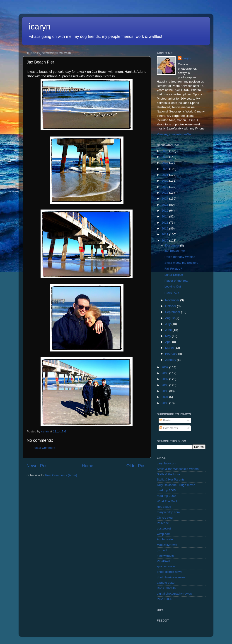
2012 (165, 228)
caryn (186, 58)
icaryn (40, 27)
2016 (165, 205)
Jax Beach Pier (175, 251)
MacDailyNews (167, 545)
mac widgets (165, 556)
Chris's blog (165, 518)
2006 (165, 385)
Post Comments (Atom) (61, 475)
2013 (165, 223)
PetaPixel (163, 561)
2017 (165, 199)
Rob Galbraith (166, 588)
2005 (165, 391)
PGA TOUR (165, 599)
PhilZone (163, 523)
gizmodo (163, 550)
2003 (165, 403)
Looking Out (173, 287)
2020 (165, 181)
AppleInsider (165, 539)
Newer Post (38, 466)
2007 (165, 379)
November (173, 300)
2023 (165, 163)
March (170, 348)
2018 (165, 193)
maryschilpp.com (168, 512)
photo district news (169, 572)
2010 (165, 240)
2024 (165, 157)
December (173, 245)
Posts (165, 420)
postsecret (164, 528)
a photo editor (166, 583)
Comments (169, 428)
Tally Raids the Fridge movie (176, 485)
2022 (165, 169)
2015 (165, 211)
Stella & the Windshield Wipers (178, 469)
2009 (165, 367)
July (168, 324)
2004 (165, 397)
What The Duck (167, 501)
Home (87, 466)
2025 (165, 151)
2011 (165, 234)
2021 (165, 175)
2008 (165, 373)
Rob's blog (164, 507)
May (168, 336)
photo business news (171, 577)
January (171, 360)
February (172, 354)
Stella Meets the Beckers (181, 263)
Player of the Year (177, 281)
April (169, 342)
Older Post (137, 466)
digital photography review (175, 594)
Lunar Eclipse (174, 275)
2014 (165, 216)
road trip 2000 (166, 496)
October (171, 306)
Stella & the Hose (169, 474)
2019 (165, 187)
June (169, 330)
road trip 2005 (166, 490)
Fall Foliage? (173, 269)
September (173, 312)
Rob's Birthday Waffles (180, 257)
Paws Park (172, 293)
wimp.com (164, 534)
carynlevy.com (166, 463)
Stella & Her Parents (171, 479)
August (170, 318)
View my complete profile (174, 134)
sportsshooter (166, 566)
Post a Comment (44, 448)
